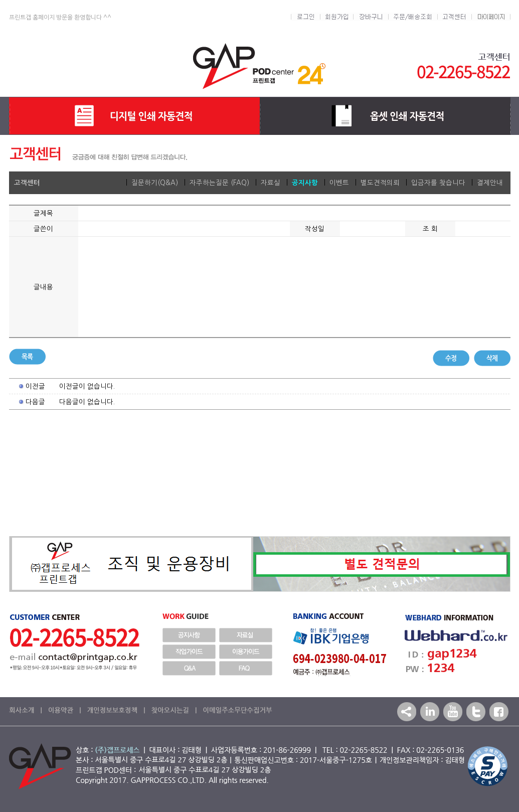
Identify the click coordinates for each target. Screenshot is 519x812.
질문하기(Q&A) (155, 183)
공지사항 (305, 183)
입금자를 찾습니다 (438, 183)
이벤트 (339, 183)
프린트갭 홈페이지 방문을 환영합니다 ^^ (60, 18)
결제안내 (490, 183)
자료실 (271, 183)
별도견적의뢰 (380, 183)
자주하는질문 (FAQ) (219, 183)
